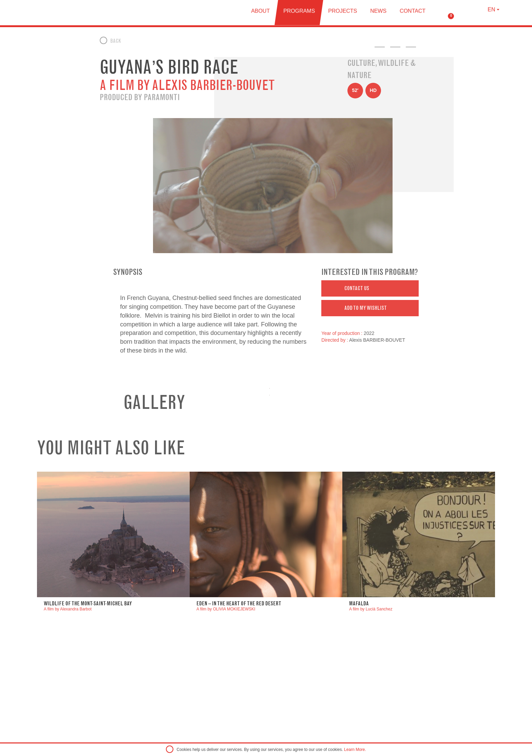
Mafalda (359, 603)
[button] (370, 288)
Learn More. (355, 750)
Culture (361, 63)
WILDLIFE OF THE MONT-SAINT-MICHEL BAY (88, 603)
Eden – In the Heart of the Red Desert (239, 603)
